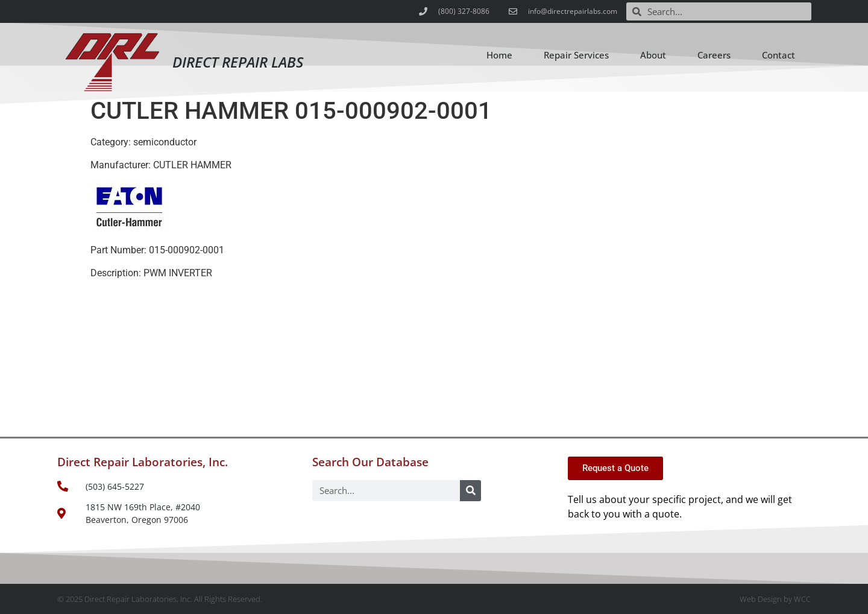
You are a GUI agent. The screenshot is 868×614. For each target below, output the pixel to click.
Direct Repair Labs (238, 62)
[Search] (470, 491)
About (653, 55)
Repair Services (576, 55)
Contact (778, 55)
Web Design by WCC (775, 599)
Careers (714, 55)
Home (499, 55)
